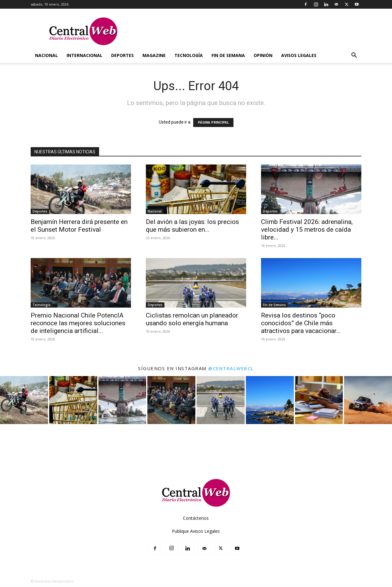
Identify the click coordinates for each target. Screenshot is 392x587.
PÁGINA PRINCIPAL (213, 123)
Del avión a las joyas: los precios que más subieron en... (192, 226)
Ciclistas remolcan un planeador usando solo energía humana (192, 319)
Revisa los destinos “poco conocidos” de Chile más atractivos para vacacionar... (301, 323)
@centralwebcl (231, 368)
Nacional (46, 55)
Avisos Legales (299, 55)
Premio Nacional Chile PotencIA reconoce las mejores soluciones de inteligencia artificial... (78, 323)
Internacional (85, 55)
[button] (354, 56)
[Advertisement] (196, 451)
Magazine (154, 55)
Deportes (122, 55)
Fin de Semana (228, 55)
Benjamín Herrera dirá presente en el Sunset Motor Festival (79, 226)
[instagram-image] (24, 400)
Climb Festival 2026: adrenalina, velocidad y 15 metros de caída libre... (307, 230)
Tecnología (189, 55)
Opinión (263, 55)
